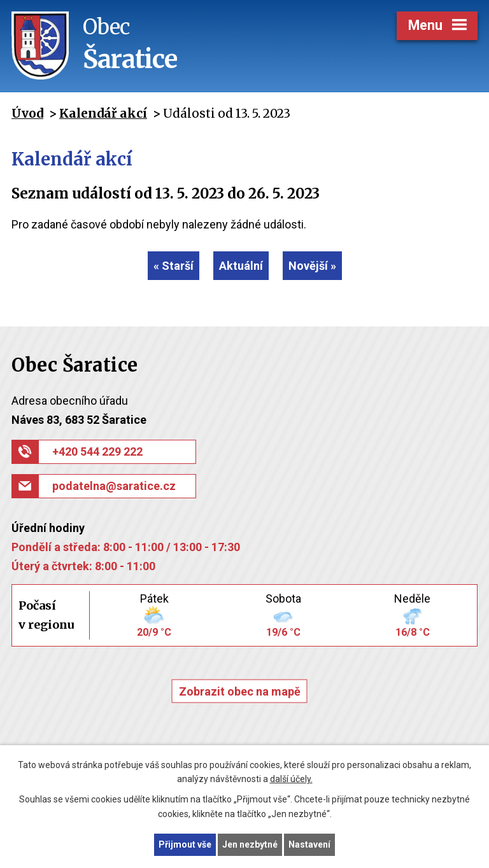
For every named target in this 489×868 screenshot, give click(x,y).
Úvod (27, 113)
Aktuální (241, 266)
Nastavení (309, 844)
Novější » (312, 266)
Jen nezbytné (250, 844)
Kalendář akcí (103, 113)
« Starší (174, 266)
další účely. (291, 780)
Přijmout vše (185, 844)
